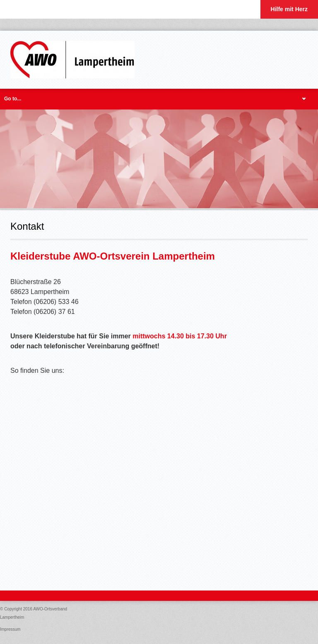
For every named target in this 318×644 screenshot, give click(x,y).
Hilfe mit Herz (289, 9)
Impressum (10, 629)
